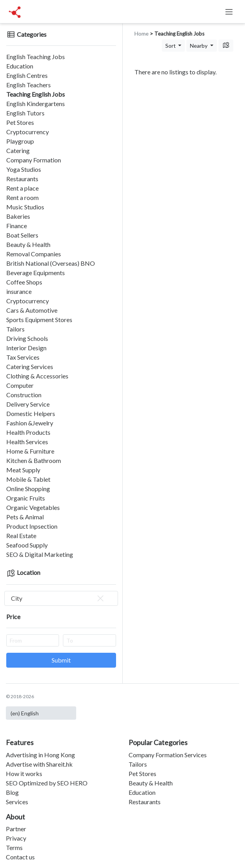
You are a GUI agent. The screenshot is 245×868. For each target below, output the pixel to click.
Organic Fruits (26, 498)
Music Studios (25, 207)
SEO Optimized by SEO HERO (47, 783)
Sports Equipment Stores (39, 320)
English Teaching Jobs (36, 57)
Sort (171, 46)
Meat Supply (23, 470)
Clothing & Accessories (37, 376)
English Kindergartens (36, 104)
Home (141, 34)
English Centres (27, 75)
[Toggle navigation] (229, 12)
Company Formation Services (168, 755)
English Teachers (29, 85)
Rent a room (22, 197)
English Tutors (25, 113)
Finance (17, 226)
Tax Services (23, 357)
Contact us (20, 857)
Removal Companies (34, 254)
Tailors (15, 329)
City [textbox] (58, 598)
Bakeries (18, 216)
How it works (24, 773)
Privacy (16, 838)
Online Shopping (28, 489)
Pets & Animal (25, 517)
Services (17, 802)
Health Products (28, 432)
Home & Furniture (30, 451)
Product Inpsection (32, 526)
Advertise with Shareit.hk (39, 764)
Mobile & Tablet (28, 479)
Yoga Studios (24, 169)
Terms (14, 847)
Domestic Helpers (31, 413)
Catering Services (30, 366)
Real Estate (21, 536)
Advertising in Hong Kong (40, 755)
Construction (24, 395)
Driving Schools (27, 338)
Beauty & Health (28, 244)
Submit (61, 660)
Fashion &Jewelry (30, 423)
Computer (20, 385)
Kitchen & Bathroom (34, 460)
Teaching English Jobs (36, 94)
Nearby (199, 46)
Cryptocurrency (28, 132)
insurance (19, 291)
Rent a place (22, 188)
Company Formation (34, 160)
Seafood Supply (27, 545)
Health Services (27, 442)
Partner (16, 829)
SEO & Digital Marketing (40, 554)
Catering (18, 150)
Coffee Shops (24, 282)
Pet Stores (20, 122)
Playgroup (20, 141)
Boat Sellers (22, 235)
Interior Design (26, 348)
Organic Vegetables (33, 507)
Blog (12, 792)
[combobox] (61, 598)
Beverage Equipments (36, 273)
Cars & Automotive (32, 310)
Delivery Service (28, 404)
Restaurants (22, 179)
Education (20, 66)
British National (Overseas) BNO (51, 263)
